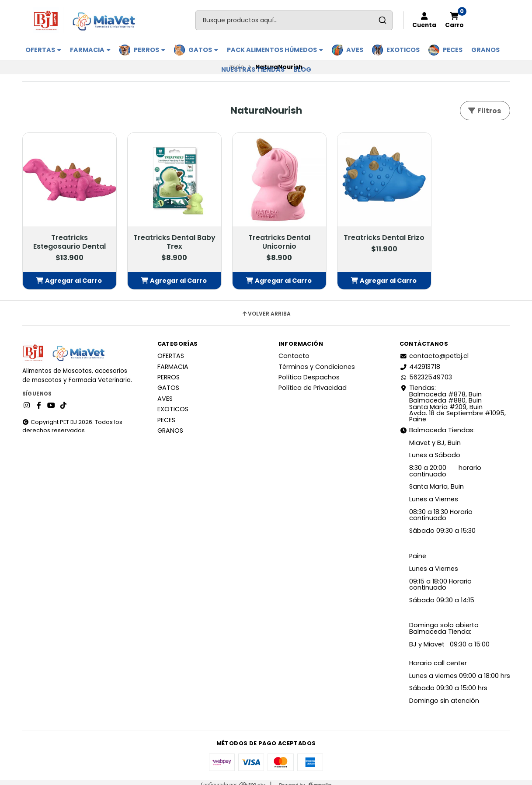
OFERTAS (43, 50)
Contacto (294, 351)
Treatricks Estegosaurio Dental (67, 237)
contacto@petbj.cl (434, 351)
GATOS (203, 50)
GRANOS (485, 50)
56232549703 (426, 372)
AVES (355, 50)
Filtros (484, 111)
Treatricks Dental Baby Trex (167, 237)
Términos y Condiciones (317, 361)
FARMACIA (90, 50)
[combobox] (294, 20)
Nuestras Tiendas (253, 69)
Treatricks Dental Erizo (366, 237)
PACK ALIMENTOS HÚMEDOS (275, 50)
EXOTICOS (403, 50)
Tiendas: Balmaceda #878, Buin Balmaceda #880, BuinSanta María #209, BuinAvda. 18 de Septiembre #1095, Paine (453, 398)
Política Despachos (309, 372)
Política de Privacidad (313, 382)
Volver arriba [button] (266, 309)
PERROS (150, 50)
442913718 (420, 361)
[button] (67, 275)
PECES (453, 50)
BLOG (302, 69)
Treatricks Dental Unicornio (266, 237)
